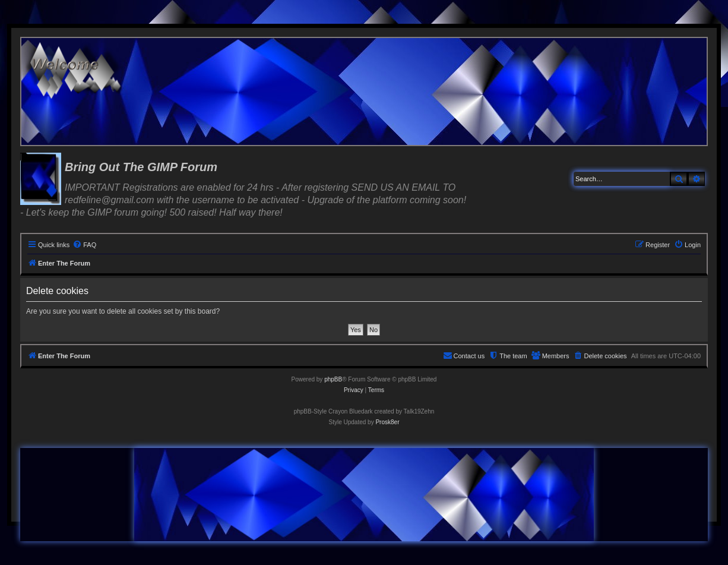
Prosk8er (387, 422)
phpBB (333, 379)
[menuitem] (84, 245)
